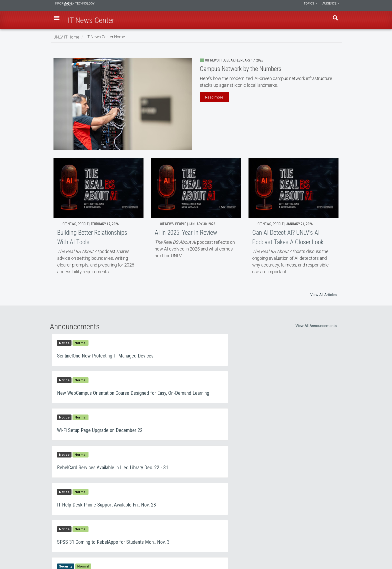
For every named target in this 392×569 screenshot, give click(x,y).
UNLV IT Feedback (266, 509)
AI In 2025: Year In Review (196, 210)
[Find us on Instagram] (330, 551)
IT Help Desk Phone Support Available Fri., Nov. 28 (123, 432)
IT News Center (69, 522)
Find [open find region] (333, 20)
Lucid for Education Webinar (269, 469)
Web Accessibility (168, 535)
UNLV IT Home (66, 37)
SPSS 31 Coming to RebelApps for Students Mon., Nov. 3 (269, 432)
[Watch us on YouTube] (337, 551)
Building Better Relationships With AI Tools (98, 218)
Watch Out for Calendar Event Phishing (123, 469)
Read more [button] (214, 97)
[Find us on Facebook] (327, 551)
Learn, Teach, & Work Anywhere (82, 509)
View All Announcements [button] (316, 326)
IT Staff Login (68, 535)
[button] (59, 20)
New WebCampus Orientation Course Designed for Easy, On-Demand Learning (269, 354)
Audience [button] (330, 5)
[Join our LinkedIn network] (332, 551)
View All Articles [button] (323, 295)
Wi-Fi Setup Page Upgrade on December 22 (123, 395)
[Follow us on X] (335, 551)
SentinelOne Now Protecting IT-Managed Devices (123, 354)
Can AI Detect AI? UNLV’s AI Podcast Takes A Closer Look (293, 222)
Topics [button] (307, 5)
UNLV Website (263, 522)
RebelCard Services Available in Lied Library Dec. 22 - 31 (269, 395)
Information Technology (87, 5)
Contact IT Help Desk (171, 509)
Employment (165, 522)
